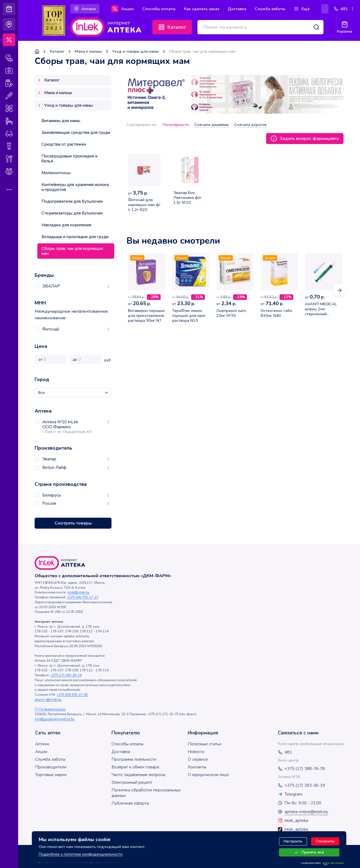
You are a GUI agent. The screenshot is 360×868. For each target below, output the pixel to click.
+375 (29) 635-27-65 (72, 695)
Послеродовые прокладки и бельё (69, 159)
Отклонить (325, 841)
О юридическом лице (208, 775)
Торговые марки (51, 775)
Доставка (121, 752)
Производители (51, 767)
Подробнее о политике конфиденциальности (81, 854)
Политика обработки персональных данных (146, 793)
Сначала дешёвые (212, 125)
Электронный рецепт (132, 782)
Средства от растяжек (64, 144)
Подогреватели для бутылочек (72, 201)
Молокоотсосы (56, 173)
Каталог (57, 51)
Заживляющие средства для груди (76, 133)
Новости (196, 752)
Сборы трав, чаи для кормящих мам (72, 251)
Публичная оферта (130, 803)
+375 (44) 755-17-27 (83, 597)
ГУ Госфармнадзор (50, 709)
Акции (41, 752)
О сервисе (198, 759)
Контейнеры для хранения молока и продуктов (75, 187)
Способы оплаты (127, 744)
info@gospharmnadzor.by (55, 719)
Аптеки (42, 744)
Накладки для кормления (66, 225)
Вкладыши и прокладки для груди (75, 237)
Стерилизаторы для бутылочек (72, 213)
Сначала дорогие (250, 125)
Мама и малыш (88, 51)
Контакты (197, 767)
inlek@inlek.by (78, 592)
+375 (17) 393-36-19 (66, 675)
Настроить (293, 841)
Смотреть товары (73, 523)
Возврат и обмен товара (135, 767)
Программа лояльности (134, 759)
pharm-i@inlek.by (48, 700)
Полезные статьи (205, 744)
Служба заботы (50, 759)
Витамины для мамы (61, 121)
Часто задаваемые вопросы (138, 775)
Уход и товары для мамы (135, 51)
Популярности (176, 125)
